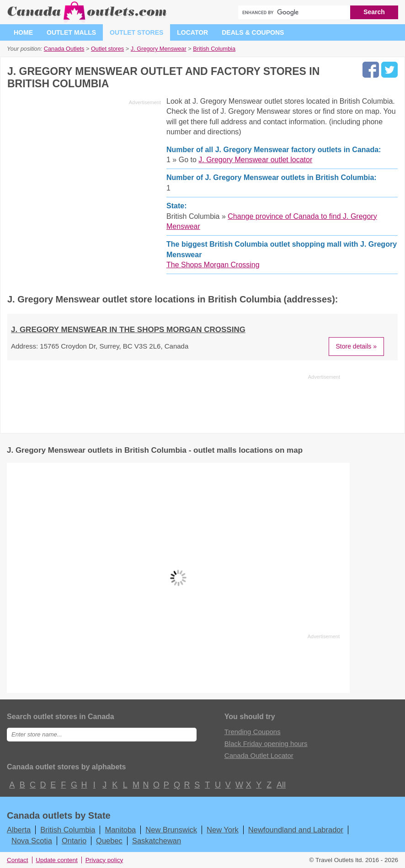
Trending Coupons (253, 732)
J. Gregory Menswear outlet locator (255, 160)
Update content (57, 860)
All (281, 785)
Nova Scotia (32, 841)
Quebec (109, 841)
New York (223, 830)
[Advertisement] (84, 172)
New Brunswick (171, 830)
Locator (192, 32)
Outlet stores (136, 32)
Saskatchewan (157, 841)
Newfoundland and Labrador (296, 830)
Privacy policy (104, 860)
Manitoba (120, 830)
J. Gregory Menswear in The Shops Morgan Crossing (128, 330)
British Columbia (68, 830)
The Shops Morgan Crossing (213, 265)
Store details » (357, 346)
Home (23, 32)
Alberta (19, 830)
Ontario (74, 841)
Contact (18, 860)
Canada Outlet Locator (259, 755)
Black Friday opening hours (266, 744)
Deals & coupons (253, 32)
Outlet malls (71, 32)
